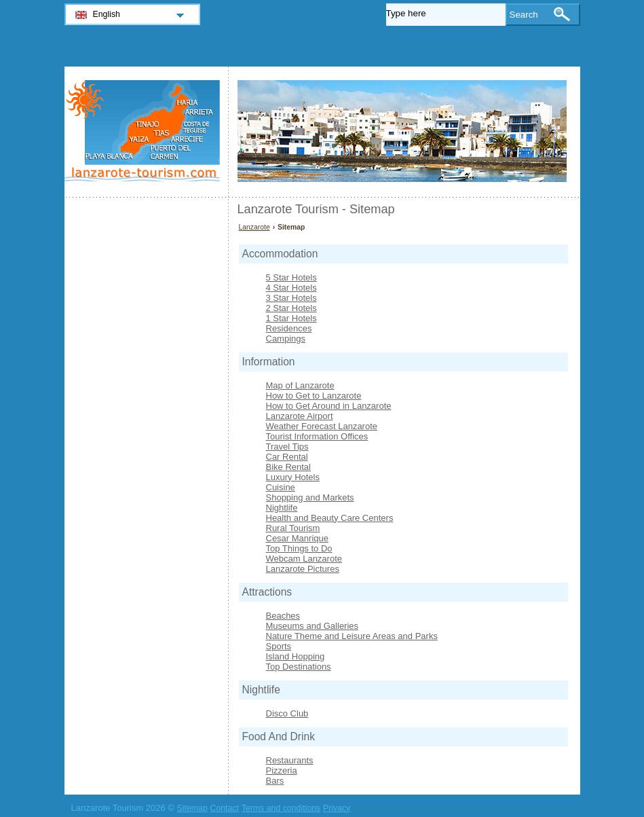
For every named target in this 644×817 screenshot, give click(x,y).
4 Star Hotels (291, 288)
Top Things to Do (299, 548)
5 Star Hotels (291, 277)
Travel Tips (287, 447)
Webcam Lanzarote (304, 559)
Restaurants (290, 760)
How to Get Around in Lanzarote (329, 406)
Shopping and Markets (310, 497)
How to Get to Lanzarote (314, 396)
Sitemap (192, 808)
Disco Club (287, 713)
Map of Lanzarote (300, 385)
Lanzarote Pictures (303, 569)
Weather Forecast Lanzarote (322, 426)
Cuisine (281, 487)
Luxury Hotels (293, 477)
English (107, 14)
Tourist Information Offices (317, 436)
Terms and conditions (281, 808)
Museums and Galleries (312, 626)
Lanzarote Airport (300, 416)
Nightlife (282, 508)
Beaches (283, 616)
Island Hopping (296, 656)
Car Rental (287, 457)
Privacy (337, 808)
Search (524, 15)
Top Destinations (299, 667)
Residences (289, 328)
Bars (275, 781)
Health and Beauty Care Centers (330, 518)
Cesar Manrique (298, 538)
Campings (286, 339)
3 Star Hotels (291, 298)
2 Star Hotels (291, 308)
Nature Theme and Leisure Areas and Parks (352, 636)
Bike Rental (288, 467)
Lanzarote (254, 227)
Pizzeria (282, 770)
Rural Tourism (293, 528)
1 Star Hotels (291, 318)
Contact (224, 808)
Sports (279, 646)
